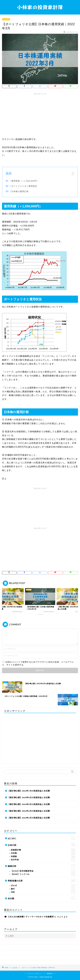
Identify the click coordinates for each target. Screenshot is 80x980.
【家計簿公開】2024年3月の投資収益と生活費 (29, 818)
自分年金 (43, 860)
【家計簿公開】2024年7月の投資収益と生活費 (29, 791)
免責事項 (50, 974)
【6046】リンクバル (43, 874)
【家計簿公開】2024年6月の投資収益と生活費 (29, 798)
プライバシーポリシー (35, 974)
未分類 (41, 898)
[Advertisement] (40, 115)
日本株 (43, 853)
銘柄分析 (41, 866)
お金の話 (6, 19)
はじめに (41, 838)
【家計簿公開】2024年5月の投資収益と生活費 (29, 804)
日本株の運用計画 (20, 191)
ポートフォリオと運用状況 (24, 186)
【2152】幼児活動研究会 (43, 871)
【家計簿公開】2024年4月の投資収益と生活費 (29, 811)
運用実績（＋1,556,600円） (25, 181)
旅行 (43, 889)
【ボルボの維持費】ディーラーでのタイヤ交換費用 (31, 917)
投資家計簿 (43, 850)
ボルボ (43, 886)
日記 (43, 892)
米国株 (43, 857)
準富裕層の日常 (41, 881)
